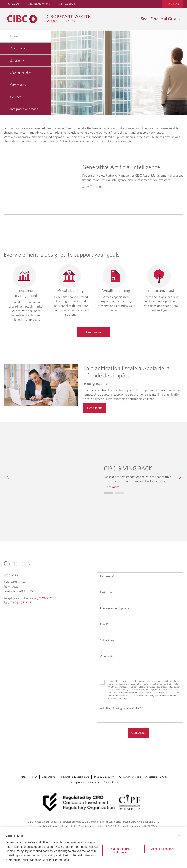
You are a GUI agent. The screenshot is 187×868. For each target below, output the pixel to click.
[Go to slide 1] (119, 493)
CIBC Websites (67, 4)
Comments (107, 656)
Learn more (93, 332)
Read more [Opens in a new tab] (95, 408)
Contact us (17, 97)
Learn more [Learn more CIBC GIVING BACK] (112, 487)
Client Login (173, 4)
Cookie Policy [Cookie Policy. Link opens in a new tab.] (111, 782)
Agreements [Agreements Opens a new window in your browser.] (49, 777)
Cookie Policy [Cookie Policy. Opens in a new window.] (15, 851)
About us (18, 48)
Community (18, 85)
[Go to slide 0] (108, 493)
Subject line (108, 640)
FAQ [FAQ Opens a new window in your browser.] (34, 777)
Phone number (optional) (115, 608)
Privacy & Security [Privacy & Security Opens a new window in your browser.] (104, 777)
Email (104, 624)
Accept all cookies (163, 849)
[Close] (179, 835)
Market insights (22, 73)
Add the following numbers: (122, 708)
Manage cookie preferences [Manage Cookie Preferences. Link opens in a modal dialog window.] (85, 782)
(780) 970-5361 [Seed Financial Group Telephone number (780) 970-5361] (41, 598)
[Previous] (8, 477)
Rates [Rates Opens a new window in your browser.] (23, 777)
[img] (56, 477)
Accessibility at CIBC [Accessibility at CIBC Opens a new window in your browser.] (157, 777)
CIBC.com (14, 4)
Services (17, 61)
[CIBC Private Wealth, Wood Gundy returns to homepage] (51, 19)
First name (107, 576)
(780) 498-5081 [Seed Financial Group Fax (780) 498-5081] (21, 603)
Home (14, 36)
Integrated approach (24, 109)
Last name (107, 592)
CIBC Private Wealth (39, 4)
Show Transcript (93, 187)
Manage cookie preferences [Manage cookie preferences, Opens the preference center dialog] (121, 850)
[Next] (179, 477)
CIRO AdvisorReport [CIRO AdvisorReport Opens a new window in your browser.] (130, 777)
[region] (93, 848)
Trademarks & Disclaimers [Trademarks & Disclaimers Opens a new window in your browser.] (75, 777)
